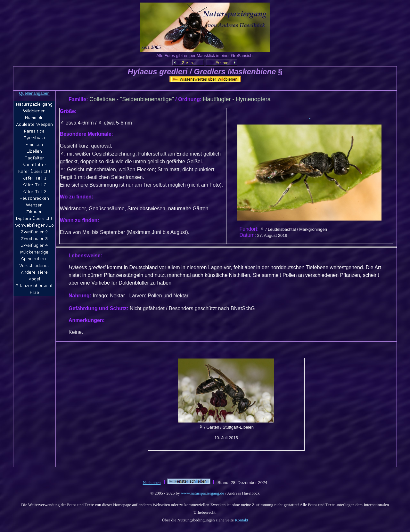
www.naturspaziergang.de (203, 493)
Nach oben (152, 483)
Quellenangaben (34, 93)
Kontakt (242, 520)
